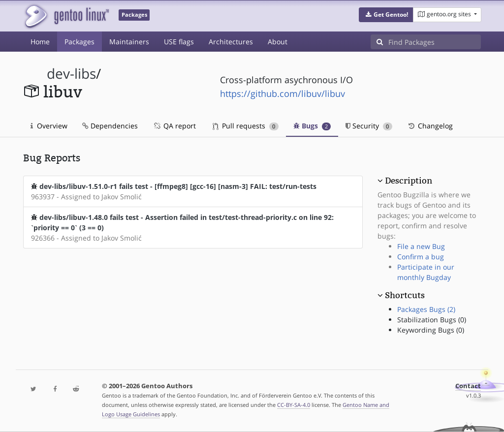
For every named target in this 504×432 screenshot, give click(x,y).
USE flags (179, 42)
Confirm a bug (421, 257)
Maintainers (129, 42)
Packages (79, 42)
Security (369, 126)
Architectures (231, 42)
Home (40, 42)
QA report (174, 126)
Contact (468, 386)
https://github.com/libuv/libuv (283, 93)
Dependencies (110, 126)
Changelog (430, 126)
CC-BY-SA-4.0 (294, 405)
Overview (49, 126)
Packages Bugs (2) (426, 309)
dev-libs (71, 74)
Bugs (312, 126)
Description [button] (409, 181)
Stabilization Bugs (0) (432, 320)
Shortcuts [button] (405, 295)
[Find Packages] (435, 42)
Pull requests (246, 126)
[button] (386, 15)
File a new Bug (421, 246)
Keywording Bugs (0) (431, 330)
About (278, 42)
